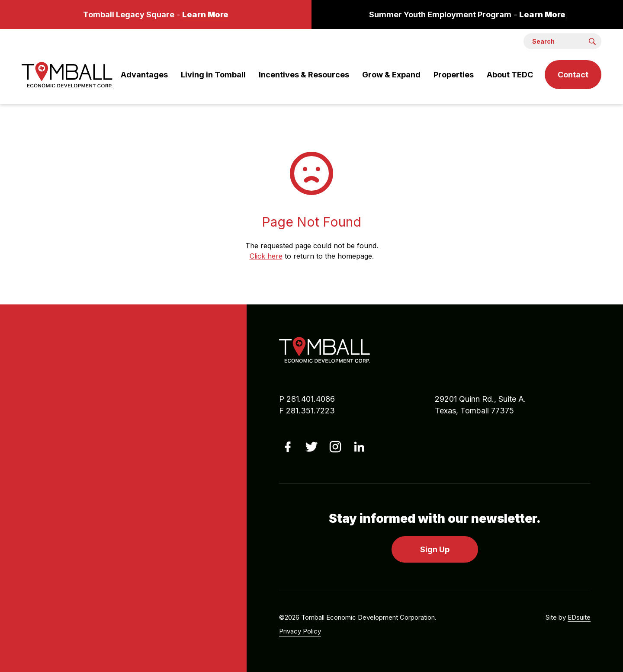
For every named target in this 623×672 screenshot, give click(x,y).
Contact (573, 75)
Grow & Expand (391, 75)
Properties (454, 75)
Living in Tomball (213, 75)
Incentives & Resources (304, 75)
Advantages (144, 75)
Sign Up (435, 549)
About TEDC (510, 75)
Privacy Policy (300, 631)
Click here (266, 256)
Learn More (205, 14)
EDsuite (579, 617)
